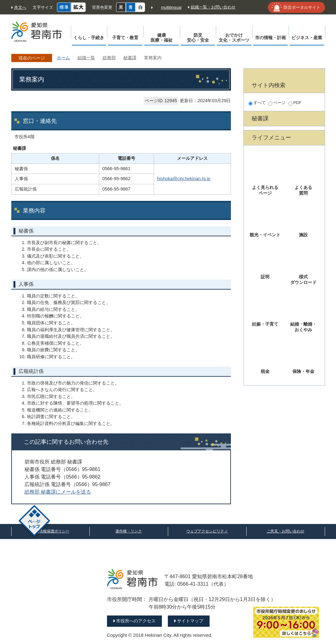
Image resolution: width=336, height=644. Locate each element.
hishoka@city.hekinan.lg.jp (184, 179)
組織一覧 (86, 58)
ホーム (63, 58)
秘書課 (130, 58)
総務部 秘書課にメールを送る (58, 492)
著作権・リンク (129, 531)
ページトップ (34, 522)
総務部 (109, 58)
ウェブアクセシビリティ (207, 531)
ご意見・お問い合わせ (285, 531)
